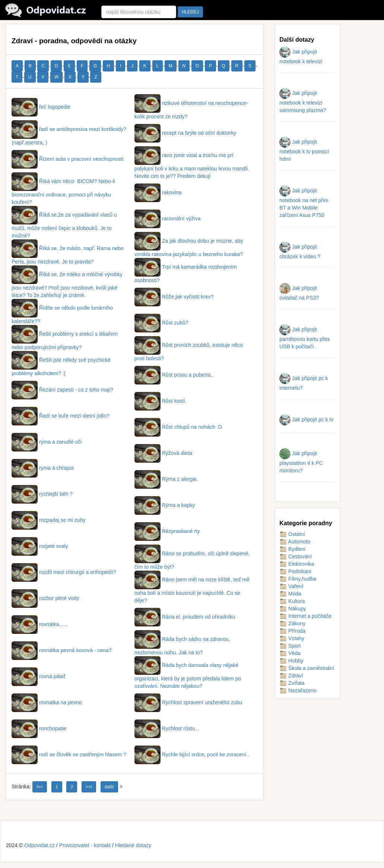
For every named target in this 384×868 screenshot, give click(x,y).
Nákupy (293, 609)
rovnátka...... (40, 624)
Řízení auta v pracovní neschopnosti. (68, 159)
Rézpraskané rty (167, 531)
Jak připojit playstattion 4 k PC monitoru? (301, 462)
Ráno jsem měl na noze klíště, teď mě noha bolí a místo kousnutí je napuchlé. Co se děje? (192, 590)
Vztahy (292, 638)
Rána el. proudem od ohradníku (185, 617)
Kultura (292, 601)
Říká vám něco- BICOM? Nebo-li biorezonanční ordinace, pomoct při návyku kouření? (63, 192)
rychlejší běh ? (42, 494)
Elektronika (297, 564)
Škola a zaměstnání (307, 668)
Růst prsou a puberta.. (174, 375)
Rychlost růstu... (167, 728)
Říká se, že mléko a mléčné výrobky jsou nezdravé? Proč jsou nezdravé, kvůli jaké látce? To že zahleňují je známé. (67, 285)
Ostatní (292, 534)
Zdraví (291, 676)
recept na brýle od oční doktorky (185, 133)
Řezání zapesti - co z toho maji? (62, 390)
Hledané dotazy (133, 845)
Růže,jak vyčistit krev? (174, 297)
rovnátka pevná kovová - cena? (61, 650)
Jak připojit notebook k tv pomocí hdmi (304, 150)
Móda (290, 594)
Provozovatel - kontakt (85, 845)
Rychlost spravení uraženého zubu (188, 702)
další (109, 787)
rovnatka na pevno (47, 702)
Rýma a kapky (165, 505)
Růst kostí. (161, 401)
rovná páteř (39, 676)
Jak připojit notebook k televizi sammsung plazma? (303, 102)
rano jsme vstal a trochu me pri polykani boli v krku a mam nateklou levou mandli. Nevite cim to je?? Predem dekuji (192, 166)
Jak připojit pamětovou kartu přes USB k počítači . (304, 338)
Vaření (291, 586)
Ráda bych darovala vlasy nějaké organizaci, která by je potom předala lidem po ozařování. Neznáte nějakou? (188, 676)
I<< (40, 787)
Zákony (292, 623)
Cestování (296, 556)
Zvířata (292, 683)
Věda (290, 653)
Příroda (292, 631)
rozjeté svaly (40, 546)
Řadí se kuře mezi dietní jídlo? (60, 416)
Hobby (291, 661)
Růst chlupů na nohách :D (178, 427)
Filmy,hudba (298, 579)
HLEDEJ (190, 12)
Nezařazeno (298, 690)
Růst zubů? (161, 323)
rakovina (158, 192)
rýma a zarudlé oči (47, 442)
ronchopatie (39, 728)
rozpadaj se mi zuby (48, 520)
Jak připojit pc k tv (306, 419)
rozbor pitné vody (45, 598)
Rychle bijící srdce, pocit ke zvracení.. (192, 754)
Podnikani (295, 571)
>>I (89, 787)
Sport (290, 646)
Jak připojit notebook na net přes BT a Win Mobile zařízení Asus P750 (304, 203)
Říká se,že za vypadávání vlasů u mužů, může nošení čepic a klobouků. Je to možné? (64, 225)
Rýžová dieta (163, 453)
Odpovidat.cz (39, 845)
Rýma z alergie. (166, 479)
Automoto (295, 542)
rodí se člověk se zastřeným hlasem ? (69, 754)
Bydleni (292, 549)
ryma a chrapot (43, 468)
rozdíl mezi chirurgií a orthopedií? (64, 572)
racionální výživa (167, 218)
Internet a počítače (305, 616)
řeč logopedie (41, 107)
